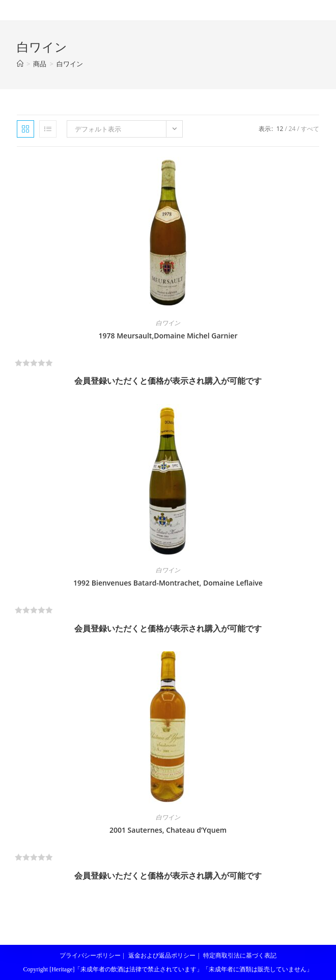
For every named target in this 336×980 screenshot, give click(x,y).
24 (292, 129)
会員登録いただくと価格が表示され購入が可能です (168, 381)
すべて (310, 129)
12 (280, 129)
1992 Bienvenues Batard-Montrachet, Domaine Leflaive (168, 583)
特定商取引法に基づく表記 (240, 956)
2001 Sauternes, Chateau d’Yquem (168, 830)
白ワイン (70, 64)
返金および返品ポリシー (162, 956)
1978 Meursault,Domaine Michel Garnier (168, 336)
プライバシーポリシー (90, 956)
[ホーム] (20, 64)
